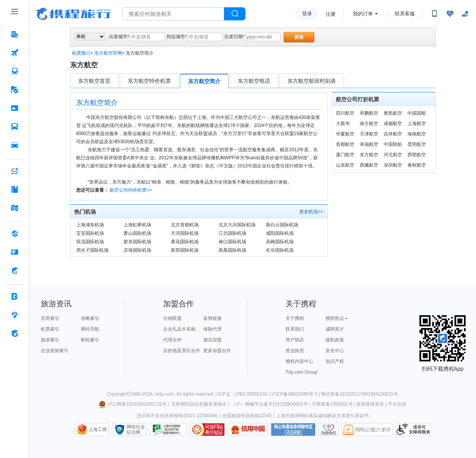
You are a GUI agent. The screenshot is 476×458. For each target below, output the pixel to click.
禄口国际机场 (232, 242)
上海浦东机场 (90, 225)
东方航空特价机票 (149, 81)
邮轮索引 (90, 340)
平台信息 (397, 404)
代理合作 (172, 340)
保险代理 (212, 329)
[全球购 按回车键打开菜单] (15, 234)
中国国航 (417, 113)
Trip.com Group (301, 372)
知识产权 (335, 361)
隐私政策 (335, 340)
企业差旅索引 (55, 351)
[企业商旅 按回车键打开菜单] (15, 296)
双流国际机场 (90, 242)
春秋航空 (417, 165)
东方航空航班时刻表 (312, 81)
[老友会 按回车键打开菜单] (15, 315)
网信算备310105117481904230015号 (359, 394)
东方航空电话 (254, 81)
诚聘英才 (335, 329)
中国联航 (393, 144)
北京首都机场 (185, 225)
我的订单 (363, 14)
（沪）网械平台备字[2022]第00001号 (270, 404)
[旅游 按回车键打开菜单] (15, 90)
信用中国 (248, 430)
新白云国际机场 (282, 225)
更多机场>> (311, 212)
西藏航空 (369, 165)
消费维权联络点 (329, 430)
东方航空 (369, 155)
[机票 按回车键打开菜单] (15, 53)
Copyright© (119, 394)
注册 (331, 14)
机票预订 (81, 53)
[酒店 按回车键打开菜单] (15, 34)
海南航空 (417, 134)
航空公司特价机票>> (131, 190)
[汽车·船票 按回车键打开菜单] (15, 127)
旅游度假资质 (370, 404)
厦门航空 (345, 155)
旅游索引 (50, 340)
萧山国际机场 (137, 233)
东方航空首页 (94, 81)
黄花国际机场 (185, 242)
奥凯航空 (393, 113)
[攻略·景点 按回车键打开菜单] (15, 189)
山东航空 (345, 165)
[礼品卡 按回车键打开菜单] (15, 252)
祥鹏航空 (369, 113)
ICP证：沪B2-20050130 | (245, 394)
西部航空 (417, 155)
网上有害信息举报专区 (293, 430)
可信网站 (207, 430)
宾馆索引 (50, 318)
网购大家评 (367, 430)
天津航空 (369, 134)
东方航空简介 (204, 81)
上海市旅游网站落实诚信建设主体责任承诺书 (322, 416)
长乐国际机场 (280, 250)
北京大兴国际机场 (237, 225)
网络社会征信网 (136, 430)
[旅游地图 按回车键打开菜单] (15, 208)
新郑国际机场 (185, 250)
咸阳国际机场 (280, 233)
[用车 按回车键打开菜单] (15, 145)
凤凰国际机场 (232, 250)
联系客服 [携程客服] (405, 14)
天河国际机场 (185, 233)
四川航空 (345, 113)
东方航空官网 (108, 53)
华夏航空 (345, 134)
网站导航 (90, 329)
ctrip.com (165, 394)
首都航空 (345, 144)
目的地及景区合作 (182, 351)
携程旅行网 (73, 14)
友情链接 (212, 318)
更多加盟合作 (217, 351)
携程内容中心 (299, 361)
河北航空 (393, 155)
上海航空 (417, 124)
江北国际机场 (232, 233)
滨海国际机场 (137, 250)
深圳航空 (393, 165)
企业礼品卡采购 (179, 329)
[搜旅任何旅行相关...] (173, 14)
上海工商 (98, 430)
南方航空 (369, 124)
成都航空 (393, 124)
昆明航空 (417, 144)
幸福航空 (369, 144)
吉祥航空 (393, 134)
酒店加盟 (212, 340)
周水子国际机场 (92, 250)
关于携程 (295, 318)
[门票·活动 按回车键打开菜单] (15, 108)
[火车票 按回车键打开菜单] (15, 71)
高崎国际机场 (280, 242)
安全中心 (335, 351)
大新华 (343, 124)
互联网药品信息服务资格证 (199, 404)
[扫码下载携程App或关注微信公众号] (434, 14)
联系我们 (295, 329)
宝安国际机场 (90, 233)
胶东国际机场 (137, 242)
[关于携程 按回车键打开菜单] (15, 333)
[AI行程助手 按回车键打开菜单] (15, 171)
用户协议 (295, 340)
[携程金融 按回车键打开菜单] (15, 271)
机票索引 (50, 329)
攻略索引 (90, 318)
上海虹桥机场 (137, 225)
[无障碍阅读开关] (450, 14)
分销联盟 (172, 318)
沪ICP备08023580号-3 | (296, 394)
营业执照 (295, 351)
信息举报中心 (168, 430)
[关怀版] (465, 14)
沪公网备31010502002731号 (133, 404)
